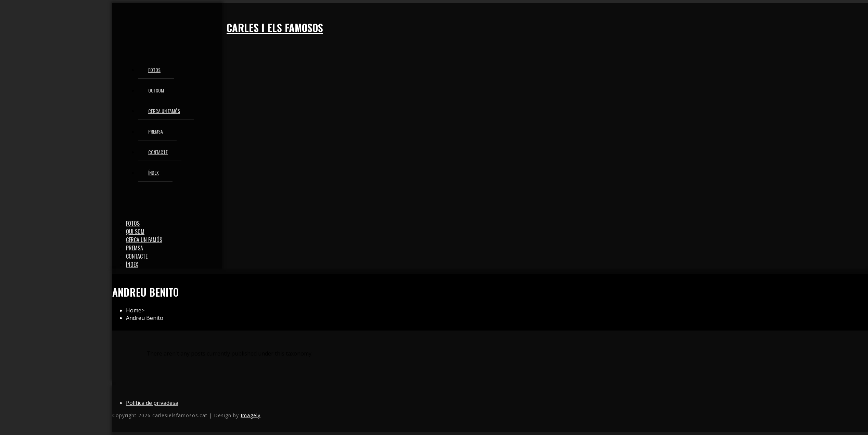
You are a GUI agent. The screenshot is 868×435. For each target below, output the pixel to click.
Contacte (137, 256)
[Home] (134, 310)
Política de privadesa (152, 403)
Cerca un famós (144, 240)
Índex (132, 264)
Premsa (135, 248)
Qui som (135, 232)
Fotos (133, 223)
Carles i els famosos (275, 28)
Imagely (251, 415)
